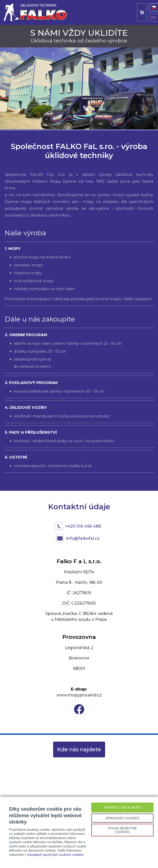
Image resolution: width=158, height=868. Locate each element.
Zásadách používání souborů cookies (55, 855)
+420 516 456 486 (83, 526)
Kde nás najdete (79, 749)
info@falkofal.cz (83, 538)
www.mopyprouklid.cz (79, 695)
